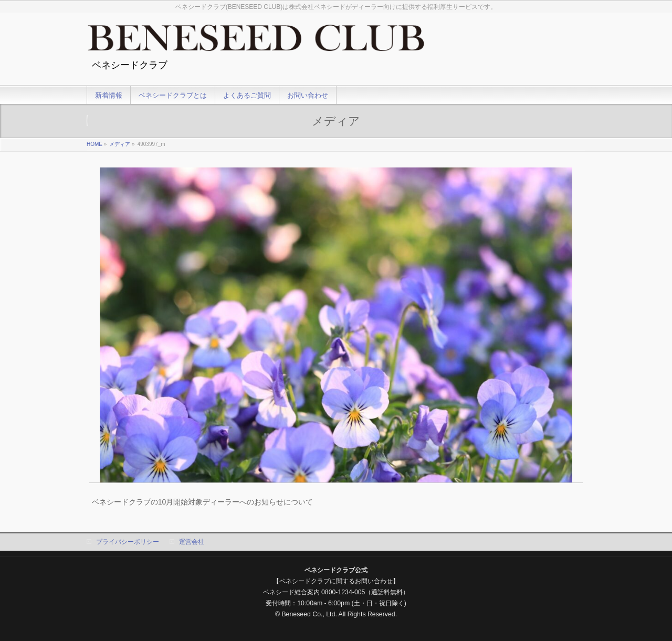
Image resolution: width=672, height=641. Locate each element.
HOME (94, 144)
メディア (120, 144)
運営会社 (192, 542)
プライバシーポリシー (128, 542)
